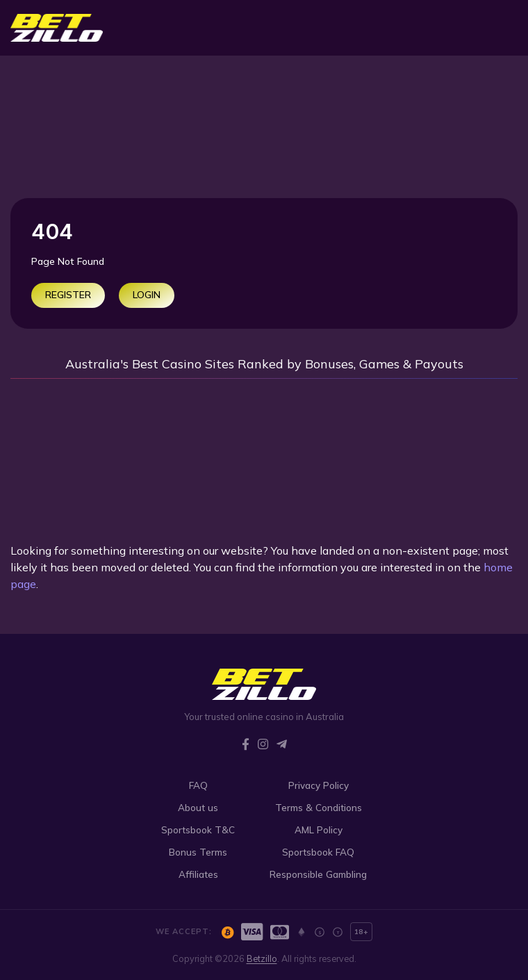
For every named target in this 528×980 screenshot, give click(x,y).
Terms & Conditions (319, 807)
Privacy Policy (319, 785)
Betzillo (262, 958)
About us (198, 807)
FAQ (198, 785)
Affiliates (198, 874)
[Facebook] (246, 744)
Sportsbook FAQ (318, 852)
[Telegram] (282, 744)
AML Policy (319, 830)
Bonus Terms (198, 852)
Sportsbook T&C (198, 830)
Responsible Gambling (318, 874)
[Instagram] (263, 744)
